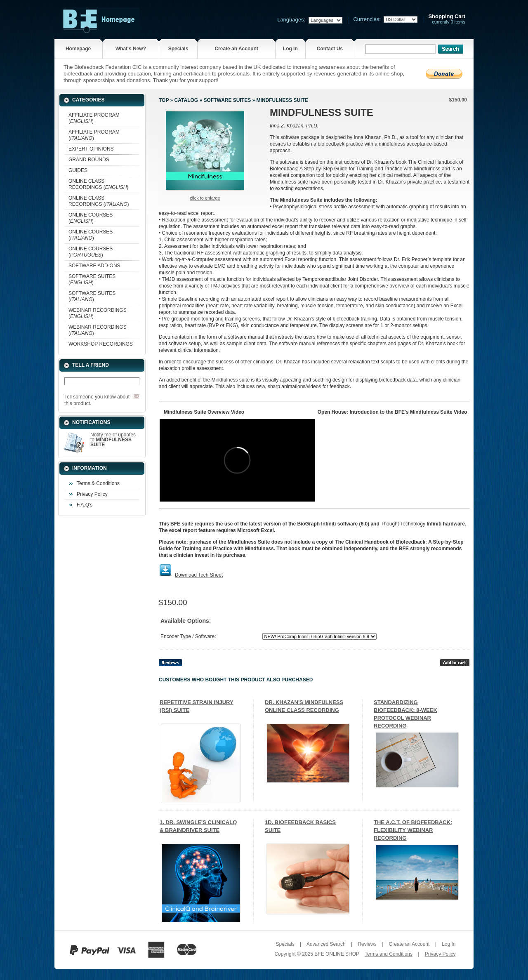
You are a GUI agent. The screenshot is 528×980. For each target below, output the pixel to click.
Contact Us (330, 49)
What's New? (131, 49)
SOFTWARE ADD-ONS (94, 266)
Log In (290, 49)
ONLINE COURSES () (91, 218)
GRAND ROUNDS (89, 160)
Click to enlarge (205, 198)
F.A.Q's (85, 505)
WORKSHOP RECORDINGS (101, 344)
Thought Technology (403, 524)
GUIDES (78, 170)
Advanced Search (326, 944)
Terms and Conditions (389, 954)
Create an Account (236, 49)
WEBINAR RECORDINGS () (98, 313)
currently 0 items (447, 19)
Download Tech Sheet (199, 575)
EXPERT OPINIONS (91, 149)
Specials (178, 49)
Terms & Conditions (98, 483)
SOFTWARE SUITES (227, 100)
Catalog (186, 100)
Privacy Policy (92, 494)
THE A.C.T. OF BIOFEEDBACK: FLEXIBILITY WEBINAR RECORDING (413, 830)
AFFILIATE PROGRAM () (94, 118)
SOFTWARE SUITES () (92, 279)
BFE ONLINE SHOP (337, 954)
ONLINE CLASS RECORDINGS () (98, 184)
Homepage (78, 49)
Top (164, 100)
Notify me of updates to (113, 440)
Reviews (367, 944)
